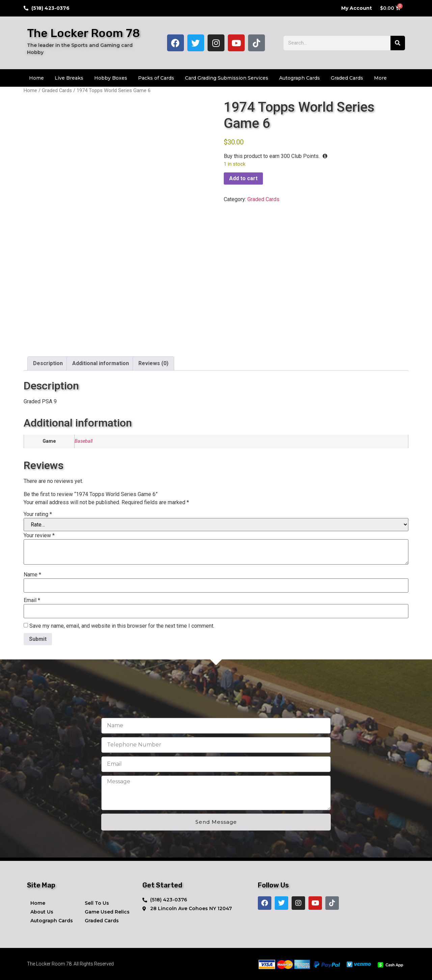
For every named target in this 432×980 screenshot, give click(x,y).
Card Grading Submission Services (227, 78)
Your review (39, 536)
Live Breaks (69, 78)
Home (36, 78)
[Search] (398, 43)
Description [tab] (48, 363)
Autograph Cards (300, 78)
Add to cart (243, 178)
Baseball (84, 441)
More (380, 78)
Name (32, 575)
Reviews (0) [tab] (153, 363)
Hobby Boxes (111, 78)
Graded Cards (347, 78)
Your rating (38, 514)
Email (32, 600)
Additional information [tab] (101, 363)
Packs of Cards (156, 78)
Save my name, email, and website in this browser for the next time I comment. (122, 626)
